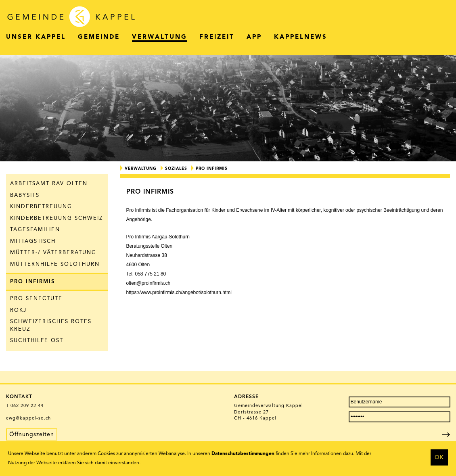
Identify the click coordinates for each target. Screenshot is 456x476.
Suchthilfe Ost (37, 341)
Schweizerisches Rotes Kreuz (51, 326)
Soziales (176, 169)
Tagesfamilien (35, 230)
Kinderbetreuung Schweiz (56, 218)
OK (439, 457)
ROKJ (18, 310)
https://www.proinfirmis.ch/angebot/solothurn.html (179, 292)
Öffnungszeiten (32, 434)
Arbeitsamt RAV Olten (49, 184)
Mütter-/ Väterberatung (53, 253)
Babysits (25, 195)
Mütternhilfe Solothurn (55, 264)
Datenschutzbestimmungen (243, 454)
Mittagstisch (33, 241)
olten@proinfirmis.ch (149, 283)
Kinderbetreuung (41, 207)
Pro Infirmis (32, 282)
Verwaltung (141, 169)
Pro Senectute (36, 299)
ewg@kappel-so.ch (28, 419)
